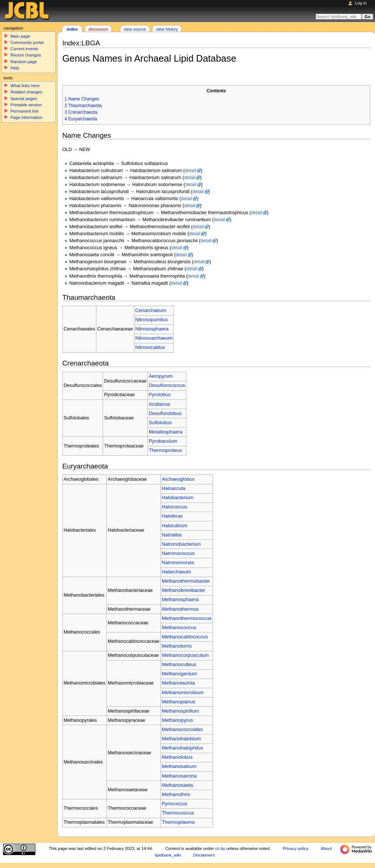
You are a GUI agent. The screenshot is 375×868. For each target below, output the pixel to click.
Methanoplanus (178, 702)
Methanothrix (176, 794)
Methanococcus (179, 627)
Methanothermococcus (187, 618)
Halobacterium (178, 498)
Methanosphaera (180, 599)
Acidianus (159, 404)
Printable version (26, 105)
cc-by (220, 848)
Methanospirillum (180, 711)
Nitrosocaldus (150, 347)
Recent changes (26, 55)
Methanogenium (179, 674)
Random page (24, 62)
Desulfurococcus (167, 385)
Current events (24, 49)
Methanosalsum (179, 766)
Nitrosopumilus (151, 320)
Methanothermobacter (186, 581)
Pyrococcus (174, 804)
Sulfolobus (160, 423)
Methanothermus (180, 609)
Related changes (26, 92)
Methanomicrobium (183, 692)
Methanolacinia (178, 683)
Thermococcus (178, 813)
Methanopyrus (177, 720)
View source (135, 29)
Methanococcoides (182, 729)
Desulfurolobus (165, 413)
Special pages (24, 99)
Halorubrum (175, 526)
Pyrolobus (160, 394)
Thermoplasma (178, 822)
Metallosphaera (166, 432)
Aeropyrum (161, 376)
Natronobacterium (181, 544)
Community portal (27, 42)
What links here (25, 86)
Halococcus (174, 507)
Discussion (98, 29)
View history (167, 29)
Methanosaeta (177, 785)
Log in (361, 3)
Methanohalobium (181, 739)
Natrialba (171, 535)
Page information (26, 117)
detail (190, 171)
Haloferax (172, 516)
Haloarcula (173, 488)
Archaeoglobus (178, 479)
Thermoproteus (165, 450)
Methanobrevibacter (183, 590)
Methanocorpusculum (185, 655)
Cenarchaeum (151, 310)
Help (15, 68)
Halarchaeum (176, 572)
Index (72, 29)
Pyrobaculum (163, 441)
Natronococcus (178, 553)
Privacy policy (296, 848)
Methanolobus (177, 757)
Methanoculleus (179, 664)
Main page (20, 36)
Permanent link (24, 111)
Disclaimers (204, 855)
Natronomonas (178, 562)
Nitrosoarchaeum (154, 338)
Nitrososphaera (152, 329)
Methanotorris (177, 646)
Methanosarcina (179, 776)
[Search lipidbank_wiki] (339, 17)
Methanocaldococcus (185, 637)
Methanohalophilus (182, 748)
